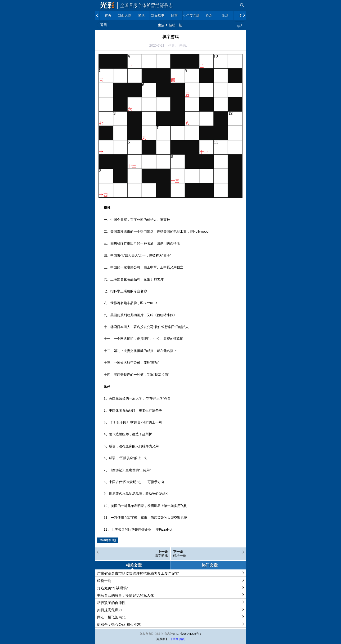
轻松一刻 (175, 25)
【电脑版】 (161, 639)
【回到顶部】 (178, 639)
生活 (161, 25)
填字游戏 (161, 556)
